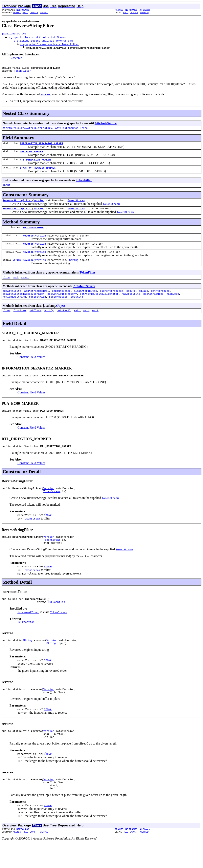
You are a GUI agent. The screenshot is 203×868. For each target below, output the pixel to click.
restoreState (58, 309)
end (16, 287)
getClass (35, 323)
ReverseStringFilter (17, 206)
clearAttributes (85, 301)
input (6, 190)
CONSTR (34, 13)
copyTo (131, 301)
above (48, 531)
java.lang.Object (14, 34)
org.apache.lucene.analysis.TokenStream (43, 41)
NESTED (17, 13)
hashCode (173, 305)
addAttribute (12, 301)
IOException (56, 621)
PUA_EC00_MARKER (31, 155)
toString (77, 309)
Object (61, 318)
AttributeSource (106, 125)
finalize (20, 323)
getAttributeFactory (62, 305)
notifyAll (64, 323)
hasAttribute (131, 305)
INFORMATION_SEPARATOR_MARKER (41, 146)
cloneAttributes (112, 301)
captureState (61, 301)
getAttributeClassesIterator (23, 305)
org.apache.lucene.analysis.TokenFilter (49, 45)
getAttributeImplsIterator (99, 305)
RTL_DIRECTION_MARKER (35, 164)
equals (143, 301)
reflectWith (37, 309)
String (17, 269)
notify (49, 323)
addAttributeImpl (37, 301)
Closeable (16, 58)
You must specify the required (21, 96)
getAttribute (160, 301)
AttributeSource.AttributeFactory (27, 130)
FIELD (25, 13)
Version (39, 206)
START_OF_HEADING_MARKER (38, 172)
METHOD (44, 13)
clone (6, 323)
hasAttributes (153, 305)
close (6, 287)
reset (25, 287)
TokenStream (76, 206)
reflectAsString (14, 309)
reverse (28, 243)
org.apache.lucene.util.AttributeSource (37, 38)
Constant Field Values (31, 370)
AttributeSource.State (71, 130)
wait (77, 323)
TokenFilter (22, 72)
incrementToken (34, 235)
